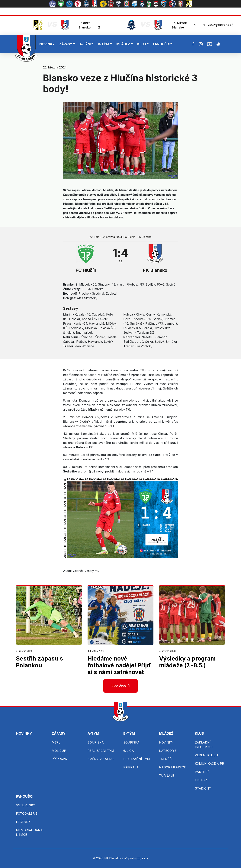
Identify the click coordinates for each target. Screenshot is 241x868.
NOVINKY (47, 44)
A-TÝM (85, 44)
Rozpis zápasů (222, 25)
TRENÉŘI (166, 759)
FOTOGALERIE (27, 813)
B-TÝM (103, 44)
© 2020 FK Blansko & (108, 858)
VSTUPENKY (26, 805)
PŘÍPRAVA (59, 759)
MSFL (56, 742)
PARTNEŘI (203, 772)
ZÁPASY (66, 44)
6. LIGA (129, 751)
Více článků (121, 686)
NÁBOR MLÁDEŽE (172, 767)
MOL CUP (59, 751)
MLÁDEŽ (123, 44)
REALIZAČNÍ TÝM (101, 751)
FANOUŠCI (161, 44)
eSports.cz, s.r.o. (137, 858)
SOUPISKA (96, 742)
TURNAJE (167, 776)
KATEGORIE (168, 751)
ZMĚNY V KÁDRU (101, 759)
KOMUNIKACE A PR (209, 764)
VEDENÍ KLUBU (206, 755)
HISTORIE (202, 780)
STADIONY (203, 788)
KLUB (142, 44)
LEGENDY (23, 822)
